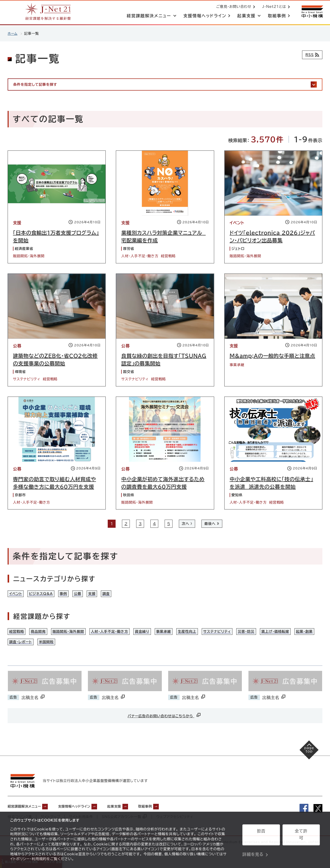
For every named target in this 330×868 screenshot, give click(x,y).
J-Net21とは (273, 7)
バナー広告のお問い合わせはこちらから (164, 725)
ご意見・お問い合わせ (233, 7)
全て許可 (301, 836)
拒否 (261, 836)
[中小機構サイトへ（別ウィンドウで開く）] (312, 12)
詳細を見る (253, 849)
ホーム (13, 33)
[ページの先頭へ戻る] (305, 764)
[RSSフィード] (311, 55)
